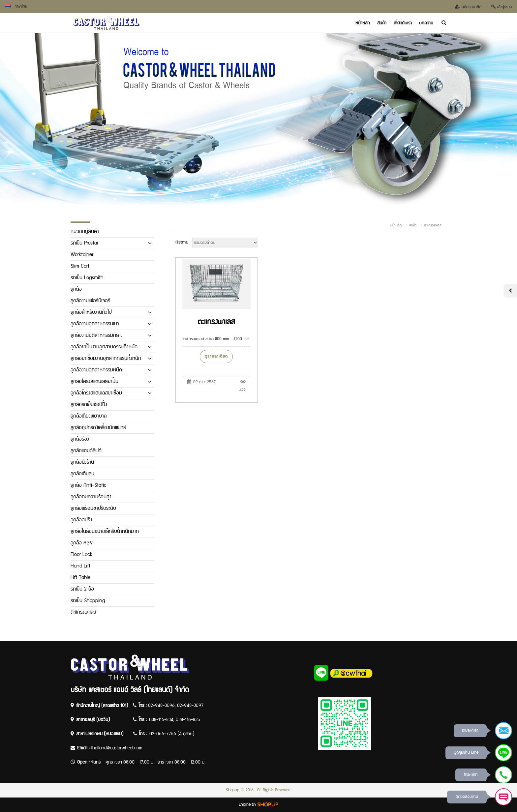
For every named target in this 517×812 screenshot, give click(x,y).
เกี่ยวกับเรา (403, 23)
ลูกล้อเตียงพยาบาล (89, 416)
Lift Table (80, 578)
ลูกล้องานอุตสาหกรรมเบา (95, 324)
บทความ (426, 23)
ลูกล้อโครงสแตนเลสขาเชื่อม (96, 393)
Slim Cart (80, 266)
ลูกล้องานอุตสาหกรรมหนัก (96, 370)
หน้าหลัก (363, 23)
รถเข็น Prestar (84, 243)
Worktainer (82, 255)
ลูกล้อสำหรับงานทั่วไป (91, 312)
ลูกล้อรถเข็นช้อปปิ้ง (89, 405)
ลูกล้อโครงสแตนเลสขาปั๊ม (94, 381)
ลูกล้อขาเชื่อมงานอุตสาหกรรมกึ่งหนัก (106, 358)
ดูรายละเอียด (216, 356)
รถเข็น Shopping (88, 601)
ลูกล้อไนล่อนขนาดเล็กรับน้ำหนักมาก (105, 531)
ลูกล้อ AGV (82, 543)
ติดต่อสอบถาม (467, 797)
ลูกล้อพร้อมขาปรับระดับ (93, 508)
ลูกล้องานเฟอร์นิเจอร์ (90, 301)
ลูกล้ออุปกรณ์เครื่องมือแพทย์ (98, 428)
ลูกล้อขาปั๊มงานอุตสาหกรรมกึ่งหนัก (104, 347)
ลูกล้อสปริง (81, 520)
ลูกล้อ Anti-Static (89, 485)
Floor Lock (81, 554)
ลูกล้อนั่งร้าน (82, 462)
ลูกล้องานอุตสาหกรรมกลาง (97, 335)
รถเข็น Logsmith (87, 278)
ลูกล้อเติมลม (82, 474)
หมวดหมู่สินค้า (85, 232)
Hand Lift (80, 566)
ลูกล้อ (76, 289)
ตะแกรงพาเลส (433, 225)
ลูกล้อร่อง (80, 439)
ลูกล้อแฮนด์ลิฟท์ (86, 451)
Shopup (233, 790)
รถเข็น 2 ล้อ (82, 589)
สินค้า (382, 23)
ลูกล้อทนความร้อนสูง (91, 497)
